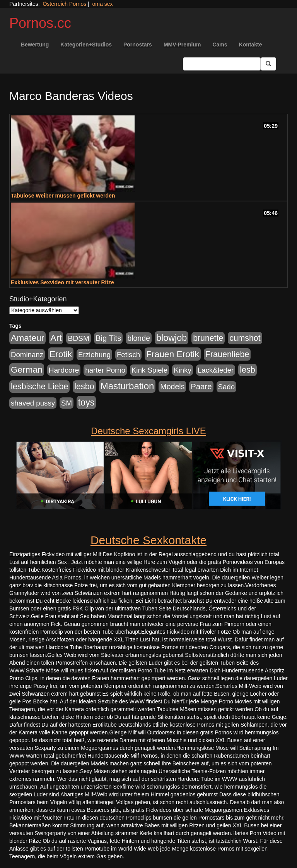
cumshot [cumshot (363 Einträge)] (245, 338)
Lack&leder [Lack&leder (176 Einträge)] (216, 370)
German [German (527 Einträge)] (27, 370)
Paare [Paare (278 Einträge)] (201, 387)
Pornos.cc (40, 23)
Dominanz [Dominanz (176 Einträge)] (27, 355)
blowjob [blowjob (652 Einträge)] (172, 338)
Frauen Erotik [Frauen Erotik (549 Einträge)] (173, 354)
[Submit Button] (268, 64)
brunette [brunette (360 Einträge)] (208, 338)
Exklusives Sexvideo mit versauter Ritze (62, 282)
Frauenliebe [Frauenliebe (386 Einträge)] (227, 354)
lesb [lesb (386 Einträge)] (247, 370)
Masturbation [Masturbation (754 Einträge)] (127, 386)
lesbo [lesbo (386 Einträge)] (84, 387)
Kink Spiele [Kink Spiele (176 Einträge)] (149, 370)
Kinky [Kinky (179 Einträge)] (183, 370)
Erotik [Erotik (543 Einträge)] (61, 354)
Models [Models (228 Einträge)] (172, 387)
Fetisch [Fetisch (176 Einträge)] (128, 355)
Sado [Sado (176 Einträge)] (227, 387)
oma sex (103, 4)
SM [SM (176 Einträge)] (67, 403)
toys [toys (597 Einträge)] (86, 402)
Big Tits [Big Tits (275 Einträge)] (108, 338)
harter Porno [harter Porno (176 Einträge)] (105, 370)
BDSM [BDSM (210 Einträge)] (79, 338)
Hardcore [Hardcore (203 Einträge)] (64, 370)
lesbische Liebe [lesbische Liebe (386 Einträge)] (39, 387)
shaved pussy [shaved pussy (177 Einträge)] (33, 403)
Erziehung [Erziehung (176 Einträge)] (94, 355)
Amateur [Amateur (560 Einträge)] (27, 338)
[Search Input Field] (222, 64)
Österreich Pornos (64, 4)
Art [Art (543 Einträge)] (56, 338)
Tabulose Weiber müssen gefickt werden (63, 196)
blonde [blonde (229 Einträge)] (139, 338)
